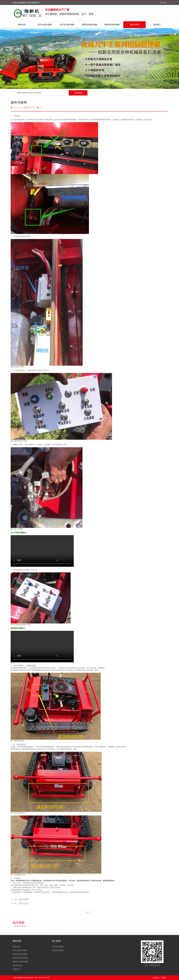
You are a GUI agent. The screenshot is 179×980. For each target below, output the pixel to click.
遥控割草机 (135, 25)
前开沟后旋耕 (58, 947)
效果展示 (157, 25)
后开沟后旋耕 (58, 950)
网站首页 (22, 25)
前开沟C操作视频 (67, 25)
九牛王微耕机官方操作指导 (23, 978)
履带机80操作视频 (89, 25)
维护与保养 (24, 904)
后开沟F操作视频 (44, 25)
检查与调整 (24, 900)
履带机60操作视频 (112, 25)
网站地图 (163, 3)
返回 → (89, 912)
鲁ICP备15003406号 (42, 978)
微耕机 (164, 978)
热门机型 (56, 941)
